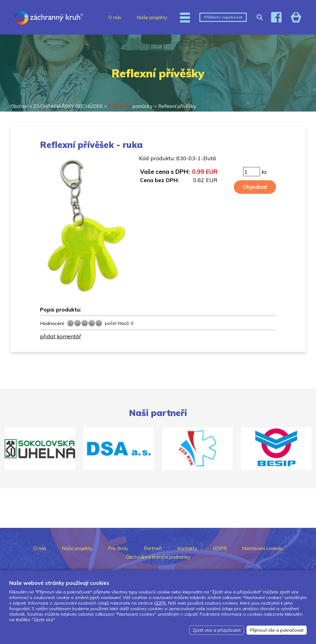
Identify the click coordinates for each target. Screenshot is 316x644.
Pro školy (118, 548)
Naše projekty (152, 17)
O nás (115, 17)
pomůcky (130, 106)
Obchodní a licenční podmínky (158, 557)
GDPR (220, 548)
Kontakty (187, 548)
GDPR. (160, 603)
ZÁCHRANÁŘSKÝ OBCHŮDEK (68, 106)
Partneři (153, 548)
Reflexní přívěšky (177, 106)
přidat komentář (60, 336)
